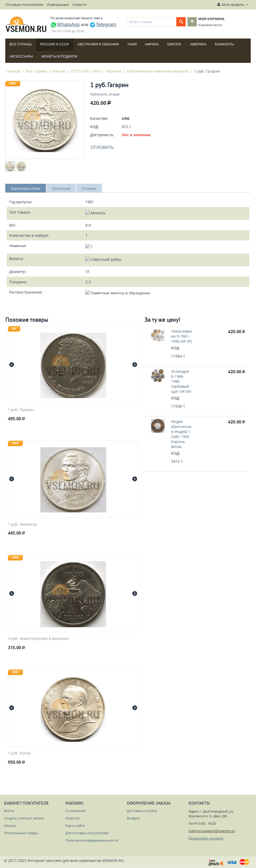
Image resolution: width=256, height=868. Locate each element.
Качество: (99, 118)
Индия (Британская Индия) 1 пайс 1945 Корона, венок (181, 434)
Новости (79, 4)
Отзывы (89, 188)
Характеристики (26, 188)
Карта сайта (75, 825)
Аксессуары (21, 56)
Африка (152, 44)
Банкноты (224, 44)
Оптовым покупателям (24, 4)
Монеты (114, 71)
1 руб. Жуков (19, 753)
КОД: (95, 127)
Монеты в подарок (59, 56)
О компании (76, 811)
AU (14, 329)
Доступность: (102, 135)
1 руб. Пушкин (21, 410)
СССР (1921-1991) (86, 71)
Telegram (103, 24)
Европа (175, 44)
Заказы (10, 825)
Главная (13, 71)
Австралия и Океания (98, 44)
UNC (13, 83)
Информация (58, 4)
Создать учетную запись (24, 818)
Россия (59, 71)
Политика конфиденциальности (92, 840)
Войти (9, 811)
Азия (132, 44)
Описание (61, 188)
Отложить (102, 147)
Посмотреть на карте (206, 838)
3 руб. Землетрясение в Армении (38, 639)
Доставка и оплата (142, 811)
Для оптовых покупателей (87, 833)
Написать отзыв (105, 94)
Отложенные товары (21, 833)
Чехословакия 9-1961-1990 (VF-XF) (182, 336)
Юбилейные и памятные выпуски (158, 71)
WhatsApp (65, 24)
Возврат (133, 818)
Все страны (21, 44)
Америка (198, 44)
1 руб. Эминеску (22, 524)
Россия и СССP (54, 44)
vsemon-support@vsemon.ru (212, 831)
